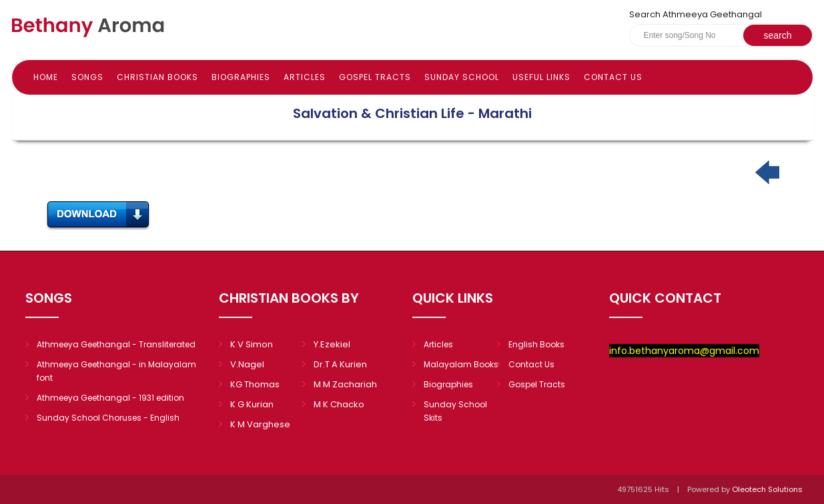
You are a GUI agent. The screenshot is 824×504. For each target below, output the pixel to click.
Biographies (241, 77)
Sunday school (462, 77)
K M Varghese (260, 424)
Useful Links (541, 77)
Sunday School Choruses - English (108, 418)
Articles (305, 77)
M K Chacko (339, 404)
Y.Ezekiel (332, 344)
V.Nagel (247, 364)
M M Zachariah (345, 384)
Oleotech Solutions (768, 489)
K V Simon (252, 344)
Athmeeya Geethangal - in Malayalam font (116, 371)
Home (46, 77)
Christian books (157, 77)
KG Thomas (255, 384)
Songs (87, 77)
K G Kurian (252, 404)
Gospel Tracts (375, 77)
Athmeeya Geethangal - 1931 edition (110, 398)
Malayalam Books (461, 364)
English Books (536, 344)
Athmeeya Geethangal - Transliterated (116, 344)
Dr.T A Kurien (340, 364)
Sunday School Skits (455, 411)
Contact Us (613, 77)
